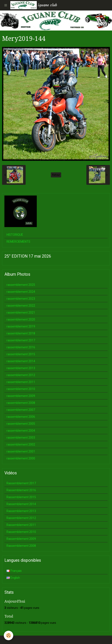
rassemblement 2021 (21, 313)
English (13, 578)
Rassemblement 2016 (21, 490)
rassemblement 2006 (21, 417)
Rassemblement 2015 (21, 497)
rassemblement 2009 (21, 396)
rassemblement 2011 (21, 382)
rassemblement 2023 (21, 299)
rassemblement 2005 (21, 424)
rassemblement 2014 (21, 361)
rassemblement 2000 (21, 458)
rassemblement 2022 (21, 306)
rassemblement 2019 (21, 326)
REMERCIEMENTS (18, 242)
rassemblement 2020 (21, 319)
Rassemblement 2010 (21, 532)
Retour (56, 175)
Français (14, 571)
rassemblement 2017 (21, 340)
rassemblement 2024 (21, 292)
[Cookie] (9, 635)
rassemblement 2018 (21, 333)
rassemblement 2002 (21, 444)
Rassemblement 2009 (21, 539)
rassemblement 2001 (21, 451)
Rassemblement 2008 (21, 546)
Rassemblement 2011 (21, 525)
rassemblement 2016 (21, 347)
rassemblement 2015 (21, 354)
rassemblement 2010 (21, 389)
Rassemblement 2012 (21, 518)
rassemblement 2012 (21, 375)
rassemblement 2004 (21, 431)
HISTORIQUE (15, 235)
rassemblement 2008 (21, 403)
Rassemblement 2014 (21, 504)
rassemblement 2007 (21, 410)
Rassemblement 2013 (21, 511)
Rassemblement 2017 (21, 483)
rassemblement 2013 (21, 368)
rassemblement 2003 (21, 438)
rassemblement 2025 (21, 285)
